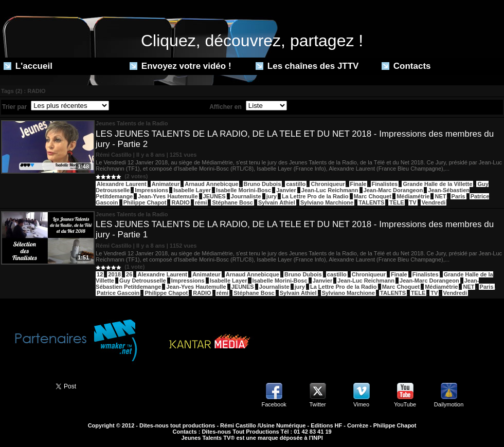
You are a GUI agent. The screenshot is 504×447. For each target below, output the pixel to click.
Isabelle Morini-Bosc (244, 190)
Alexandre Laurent (122, 184)
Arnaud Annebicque (211, 184)
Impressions (151, 190)
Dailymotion (449, 404)
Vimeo (361, 404)
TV (413, 202)
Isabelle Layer (192, 190)
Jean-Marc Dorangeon (393, 190)
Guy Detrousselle (142, 281)
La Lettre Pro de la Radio (315, 196)
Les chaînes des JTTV (307, 66)
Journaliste (246, 196)
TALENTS (371, 202)
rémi (201, 202)
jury (272, 196)
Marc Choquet (373, 196)
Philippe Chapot (145, 202)
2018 (114, 274)
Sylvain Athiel (277, 202)
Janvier (286, 190)
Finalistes (385, 184)
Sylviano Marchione (327, 202)
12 (100, 274)
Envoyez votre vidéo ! (181, 66)
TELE (397, 202)
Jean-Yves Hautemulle (168, 196)
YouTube (405, 404)
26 (129, 274)
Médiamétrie (413, 196)
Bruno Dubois (263, 184)
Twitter (317, 404)
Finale (358, 184)
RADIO (180, 202)
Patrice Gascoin (118, 293)
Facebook (274, 404)
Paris (458, 196)
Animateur (166, 184)
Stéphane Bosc (232, 202)
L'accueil (28, 66)
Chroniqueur (328, 184)
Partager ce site (23, 385)
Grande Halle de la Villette (437, 184)
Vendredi (434, 202)
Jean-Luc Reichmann (330, 190)
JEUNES (214, 196)
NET (440, 196)
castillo (296, 184)
